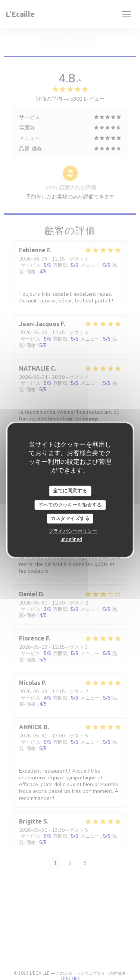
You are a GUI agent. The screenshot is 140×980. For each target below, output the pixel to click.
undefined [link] (71, 539)
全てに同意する (70, 491)
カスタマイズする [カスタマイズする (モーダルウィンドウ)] (70, 518)
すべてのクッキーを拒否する (70, 505)
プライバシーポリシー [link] (73, 531)
